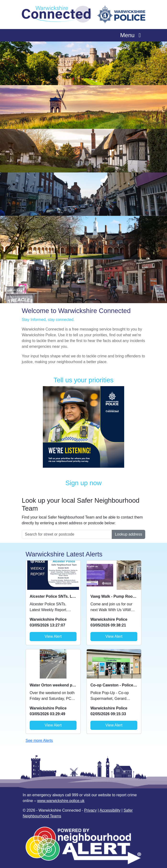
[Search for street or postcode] (67, 534)
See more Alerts (39, 741)
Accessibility (110, 810)
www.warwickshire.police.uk (61, 801)
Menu (132, 35)
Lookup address (128, 534)
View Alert (53, 636)
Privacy (90, 810)
